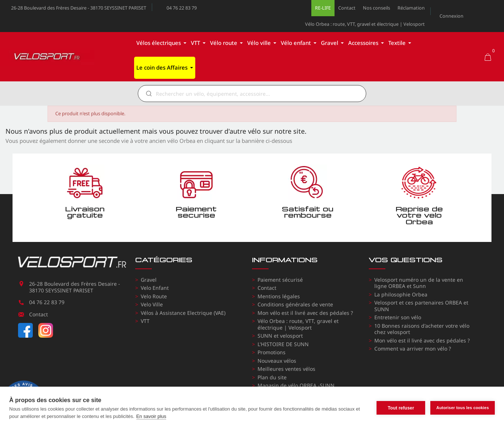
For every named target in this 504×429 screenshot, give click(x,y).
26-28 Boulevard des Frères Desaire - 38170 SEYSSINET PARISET (79, 8)
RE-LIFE (323, 8)
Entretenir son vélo (398, 317)
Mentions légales (279, 296)
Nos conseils (377, 8)
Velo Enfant (155, 288)
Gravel (149, 280)
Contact (347, 8)
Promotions (272, 352)
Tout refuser (401, 408)
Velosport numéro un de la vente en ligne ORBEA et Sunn (419, 283)
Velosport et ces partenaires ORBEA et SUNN (421, 306)
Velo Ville (152, 304)
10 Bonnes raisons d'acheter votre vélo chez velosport (422, 329)
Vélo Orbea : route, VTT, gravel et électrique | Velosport (365, 24)
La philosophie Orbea (401, 294)
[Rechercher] (257, 94)
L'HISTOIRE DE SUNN (283, 344)
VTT (145, 321)
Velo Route (154, 296)
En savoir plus (151, 416)
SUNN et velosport (280, 336)
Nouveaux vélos (277, 361)
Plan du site (272, 377)
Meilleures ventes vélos (286, 369)
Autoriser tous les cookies (463, 408)
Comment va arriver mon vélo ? (413, 349)
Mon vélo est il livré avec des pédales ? (305, 313)
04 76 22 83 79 (182, 8)
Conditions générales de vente (295, 304)
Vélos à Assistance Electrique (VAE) (183, 313)
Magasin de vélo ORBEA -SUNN (296, 385)
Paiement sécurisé (280, 280)
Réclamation (411, 8)
